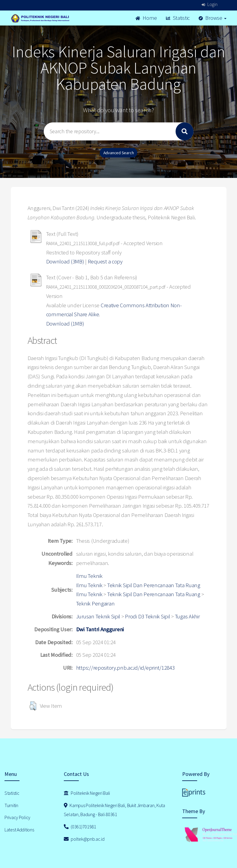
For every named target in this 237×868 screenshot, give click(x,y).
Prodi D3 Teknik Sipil (147, 616)
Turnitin (11, 805)
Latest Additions (19, 830)
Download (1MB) (65, 324)
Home (146, 18)
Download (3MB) (65, 261)
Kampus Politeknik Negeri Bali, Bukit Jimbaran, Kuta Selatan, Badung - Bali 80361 (114, 810)
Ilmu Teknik (89, 576)
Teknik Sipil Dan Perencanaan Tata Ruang (154, 585)
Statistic (178, 18)
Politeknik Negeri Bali (87, 793)
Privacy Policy (17, 817)
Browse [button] (213, 18)
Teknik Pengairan (95, 604)
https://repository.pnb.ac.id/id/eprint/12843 (125, 668)
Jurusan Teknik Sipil (98, 616)
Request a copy (105, 261)
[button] (33, 706)
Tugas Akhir (187, 616)
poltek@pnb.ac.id (84, 839)
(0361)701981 (80, 827)
